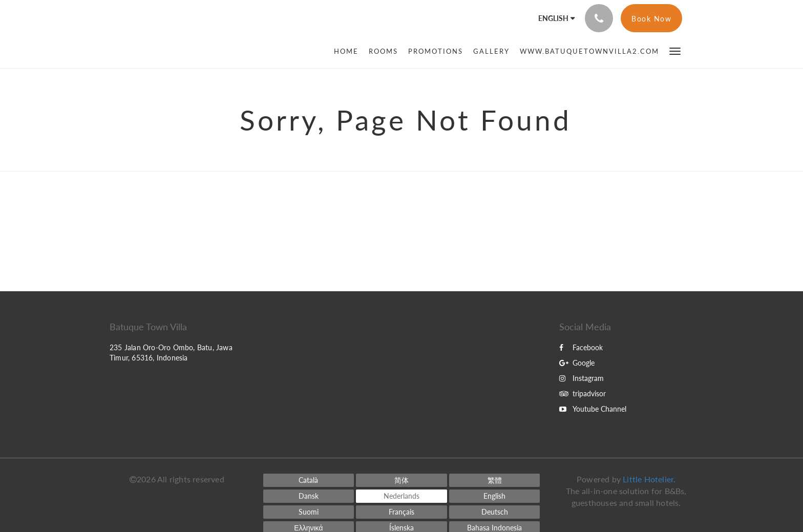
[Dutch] (401, 496)
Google (577, 363)
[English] (495, 496)
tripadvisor (583, 393)
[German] (495, 512)
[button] (675, 50)
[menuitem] (349, 51)
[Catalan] (309, 480)
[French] (401, 512)
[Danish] (309, 496)
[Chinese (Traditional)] (495, 480)
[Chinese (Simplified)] (401, 480)
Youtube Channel (593, 409)
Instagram (582, 378)
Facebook (581, 347)
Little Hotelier (648, 479)
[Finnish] (309, 512)
